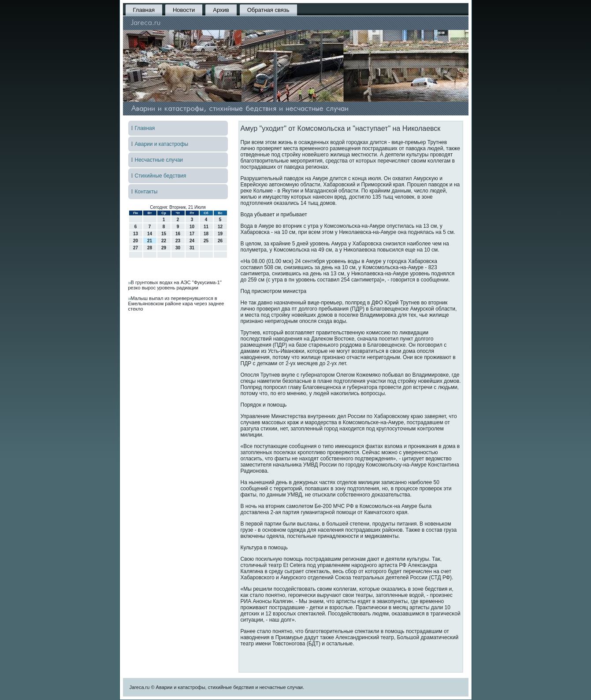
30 (178, 248)
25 (206, 241)
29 (164, 248)
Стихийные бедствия (161, 176)
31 (192, 248)
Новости (184, 10)
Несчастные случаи (159, 160)
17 (192, 234)
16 (178, 234)
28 (150, 248)
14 (150, 234)
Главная (144, 10)
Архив (221, 10)
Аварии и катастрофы (162, 144)
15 (164, 234)
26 (220, 241)
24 (192, 241)
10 (192, 227)
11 (206, 227)
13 (136, 234)
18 (206, 234)
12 (220, 227)
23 (178, 241)
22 (164, 241)
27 (136, 248)
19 (220, 234)
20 (136, 241)
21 (150, 241)
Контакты (146, 192)
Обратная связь (268, 10)
